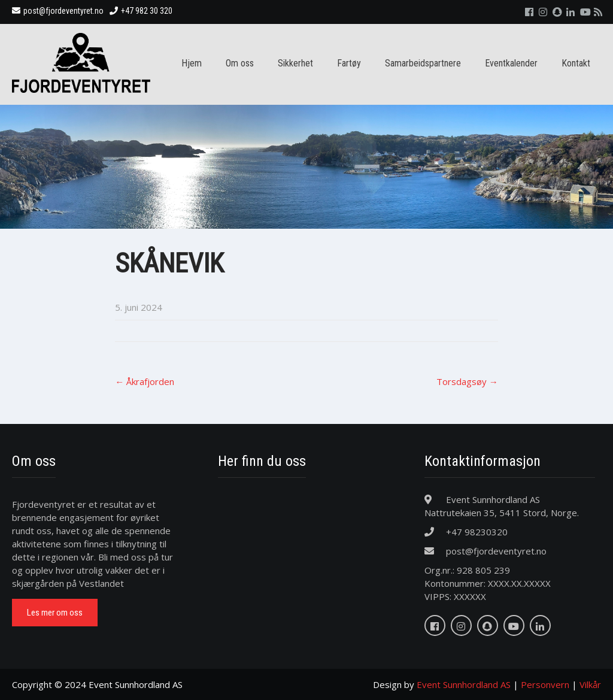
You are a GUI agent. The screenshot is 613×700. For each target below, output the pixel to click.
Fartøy (349, 63)
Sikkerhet (295, 63)
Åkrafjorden (145, 381)
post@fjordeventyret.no (58, 11)
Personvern (545, 684)
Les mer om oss (55, 613)
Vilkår (590, 684)
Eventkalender (511, 63)
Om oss (240, 63)
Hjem (192, 63)
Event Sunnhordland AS (464, 684)
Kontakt (576, 63)
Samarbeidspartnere (423, 63)
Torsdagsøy (467, 381)
